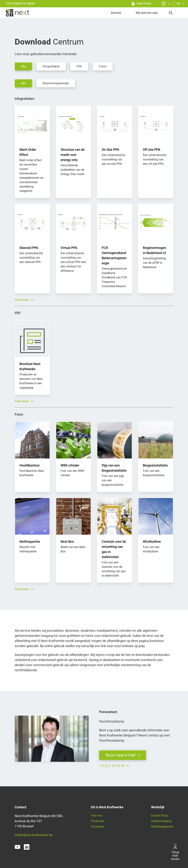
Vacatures (97, 827)
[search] (171, 13)
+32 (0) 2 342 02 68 (115, 766)
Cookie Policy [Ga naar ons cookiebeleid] (160, 816)
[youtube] (17, 847)
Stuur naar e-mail (123, 755)
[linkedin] (27, 847)
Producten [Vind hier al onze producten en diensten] (97, 821)
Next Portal (141, 4)
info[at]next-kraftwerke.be (34, 835)
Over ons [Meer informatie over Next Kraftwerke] (97, 816)
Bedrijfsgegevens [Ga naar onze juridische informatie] (162, 827)
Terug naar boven (175, 852)
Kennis (116, 13)
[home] (18, 13)
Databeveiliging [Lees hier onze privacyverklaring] (161, 821)
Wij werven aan (147, 13)
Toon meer (25, 300)
